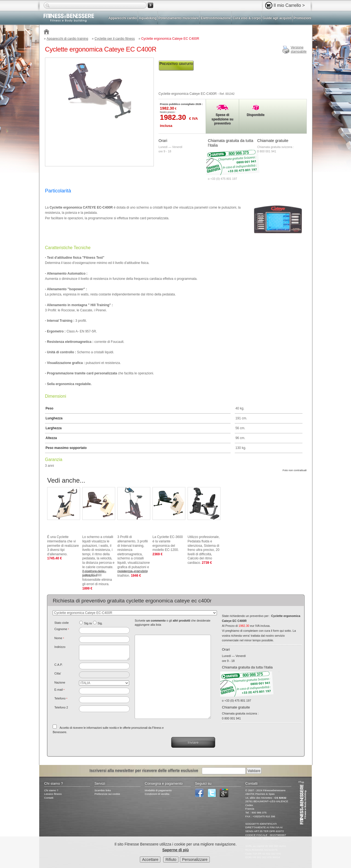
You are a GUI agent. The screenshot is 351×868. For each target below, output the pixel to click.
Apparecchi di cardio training (67, 39)
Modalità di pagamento (158, 790)
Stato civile (61, 623)
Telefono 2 (61, 707)
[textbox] (104, 666)
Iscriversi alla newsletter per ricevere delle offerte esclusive (144, 770)
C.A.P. (58, 665)
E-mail (59, 690)
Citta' (58, 673)
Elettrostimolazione (216, 18)
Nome (59, 638)
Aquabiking (148, 18)
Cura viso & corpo (247, 18)
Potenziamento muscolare (179, 18)
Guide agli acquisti (277, 18)
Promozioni (302, 18)
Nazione (60, 682)
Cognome (62, 629)
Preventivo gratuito (176, 64)
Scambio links (103, 790)
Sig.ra (88, 623)
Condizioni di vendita (157, 794)
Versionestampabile (299, 50)
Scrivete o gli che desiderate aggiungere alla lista (172, 623)
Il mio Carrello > (289, 5)
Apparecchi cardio (123, 18)
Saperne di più (175, 850)
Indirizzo (60, 647)
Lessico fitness (53, 794)
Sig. (100, 623)
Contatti (49, 798)
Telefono (61, 698)
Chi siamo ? (51, 790)
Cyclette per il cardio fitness (115, 39)
